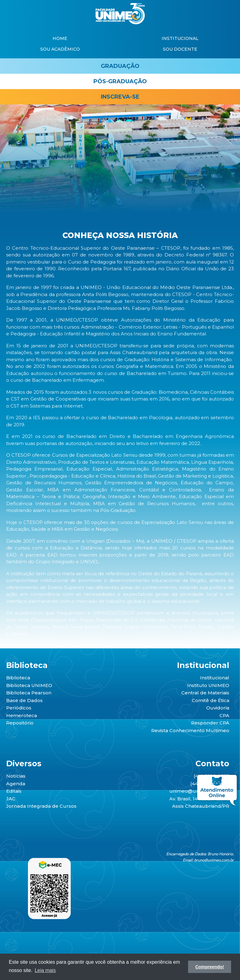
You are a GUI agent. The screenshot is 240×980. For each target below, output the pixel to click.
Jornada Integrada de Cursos (41, 806)
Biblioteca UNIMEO (29, 685)
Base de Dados (24, 700)
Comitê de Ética (210, 700)
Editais (14, 791)
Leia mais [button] (45, 970)
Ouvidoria (218, 708)
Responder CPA (210, 723)
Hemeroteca (22, 715)
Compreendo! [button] (210, 967)
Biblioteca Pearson (29, 693)
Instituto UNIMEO (208, 685)
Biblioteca (18, 678)
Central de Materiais (205, 693)
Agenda (16, 784)
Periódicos (19, 708)
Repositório (20, 723)
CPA (224, 715)
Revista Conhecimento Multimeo (190, 730)
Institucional (215, 678)
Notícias (16, 776)
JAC (11, 799)
